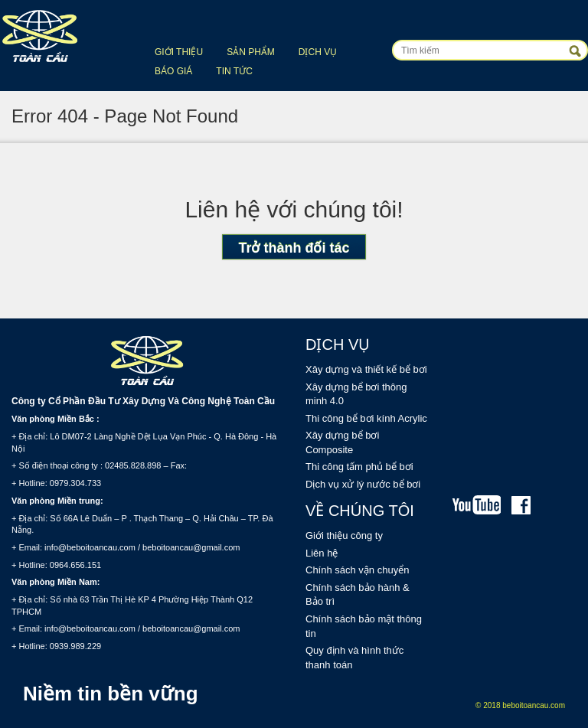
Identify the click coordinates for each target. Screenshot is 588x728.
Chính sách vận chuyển (357, 570)
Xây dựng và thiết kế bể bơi (366, 369)
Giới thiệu (179, 52)
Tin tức (234, 71)
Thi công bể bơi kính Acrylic (366, 418)
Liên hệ (322, 553)
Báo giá (173, 71)
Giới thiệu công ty (344, 535)
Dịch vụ (318, 52)
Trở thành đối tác (294, 248)
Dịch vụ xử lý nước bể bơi (363, 484)
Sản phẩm (251, 52)
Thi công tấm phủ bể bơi (359, 467)
